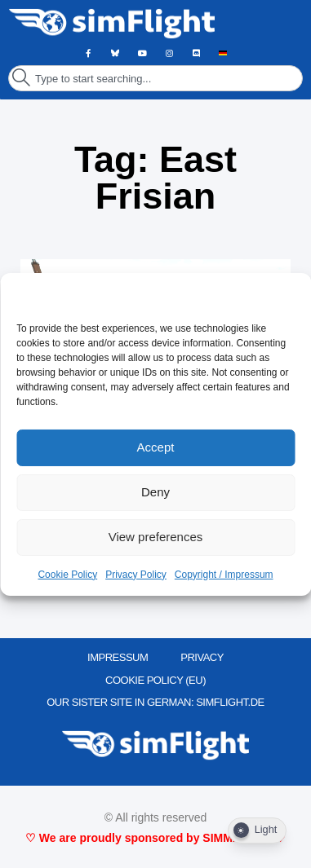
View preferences (156, 537)
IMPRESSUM (118, 657)
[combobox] (155, 78)
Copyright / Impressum (224, 575)
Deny (155, 492)
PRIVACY (202, 657)
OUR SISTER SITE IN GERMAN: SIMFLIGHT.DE (155, 702)
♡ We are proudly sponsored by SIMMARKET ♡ (155, 838)
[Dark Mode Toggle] (257, 831)
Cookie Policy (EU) (155, 680)
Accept (156, 447)
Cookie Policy (67, 575)
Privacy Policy (136, 575)
